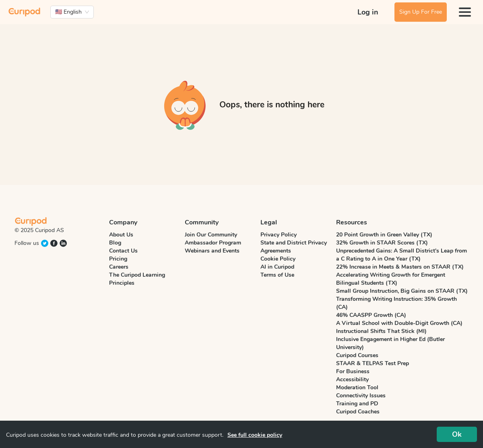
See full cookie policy (255, 435)
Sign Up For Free (421, 12)
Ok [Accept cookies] (457, 434)
